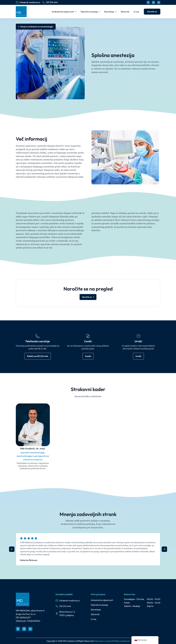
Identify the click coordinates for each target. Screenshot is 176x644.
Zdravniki (125, 12)
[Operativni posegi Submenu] (100, 12)
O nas (136, 12)
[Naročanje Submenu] (116, 12)
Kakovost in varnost (103, 641)
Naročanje (109, 12)
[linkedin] (159, 2)
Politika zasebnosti (121, 641)
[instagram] (153, 2)
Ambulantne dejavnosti (63, 12)
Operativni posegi (89, 12)
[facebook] (148, 2)
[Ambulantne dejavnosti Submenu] (76, 12)
